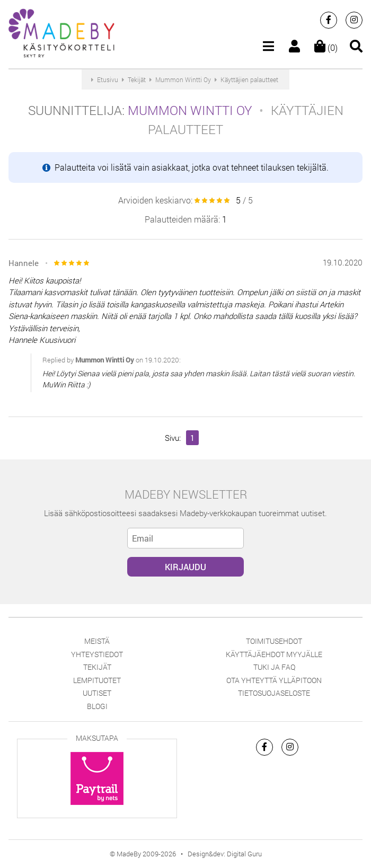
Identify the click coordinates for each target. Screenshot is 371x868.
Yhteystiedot (97, 654)
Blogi (97, 706)
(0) (326, 47)
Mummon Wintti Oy (190, 110)
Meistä (97, 641)
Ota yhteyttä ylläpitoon (274, 680)
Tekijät (97, 667)
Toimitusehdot (274, 641)
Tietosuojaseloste (274, 693)
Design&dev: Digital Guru (225, 854)
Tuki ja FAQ (274, 667)
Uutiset (97, 693)
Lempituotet (97, 680)
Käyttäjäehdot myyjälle (274, 654)
